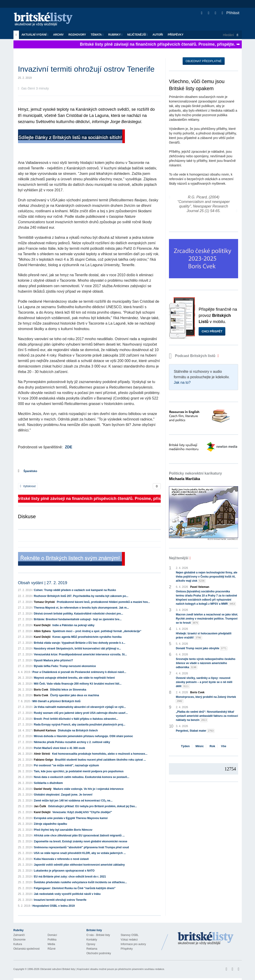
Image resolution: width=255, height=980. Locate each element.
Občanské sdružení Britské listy (57, 969)
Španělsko (30, 471)
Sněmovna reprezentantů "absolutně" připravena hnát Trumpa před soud (81, 847)
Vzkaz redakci (129, 940)
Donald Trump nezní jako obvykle (202, 648)
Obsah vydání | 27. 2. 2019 (43, 583)
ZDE (69, 447)
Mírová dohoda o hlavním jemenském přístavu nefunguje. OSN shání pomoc (84, 736)
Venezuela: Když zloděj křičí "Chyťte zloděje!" (82, 812)
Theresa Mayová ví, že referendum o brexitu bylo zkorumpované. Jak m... (81, 608)
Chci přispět (212, 331)
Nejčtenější (137, 35)
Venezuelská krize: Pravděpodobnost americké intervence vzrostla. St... (81, 654)
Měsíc (200, 746)
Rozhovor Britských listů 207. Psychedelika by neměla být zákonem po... (81, 596)
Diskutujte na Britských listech (78, 730)
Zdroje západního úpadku (51, 824)
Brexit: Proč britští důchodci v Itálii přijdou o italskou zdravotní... (76, 719)
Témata (97, 35)
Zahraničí (19, 935)
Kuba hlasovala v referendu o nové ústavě (61, 859)
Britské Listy (206, 939)
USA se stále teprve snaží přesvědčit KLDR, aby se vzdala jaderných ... (80, 853)
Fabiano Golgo (44, 760)
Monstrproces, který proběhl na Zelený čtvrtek (206, 699)
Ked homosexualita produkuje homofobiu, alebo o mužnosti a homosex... (100, 754)
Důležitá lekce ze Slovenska (68, 690)
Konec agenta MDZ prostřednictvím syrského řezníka (87, 637)
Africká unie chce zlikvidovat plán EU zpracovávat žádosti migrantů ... (79, 835)
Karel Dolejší (42, 625)
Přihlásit (230, 13)
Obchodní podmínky (99, 953)
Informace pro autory (133, 944)
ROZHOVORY (77, 35)
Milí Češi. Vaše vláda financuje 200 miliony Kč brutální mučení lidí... (78, 684)
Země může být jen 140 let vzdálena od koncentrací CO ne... (73, 801)
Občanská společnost (27, 949)
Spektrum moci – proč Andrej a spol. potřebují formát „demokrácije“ (97, 631)
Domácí (52, 935)
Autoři (158, 35)
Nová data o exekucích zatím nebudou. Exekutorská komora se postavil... (82, 777)
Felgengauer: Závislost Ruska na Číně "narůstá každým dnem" (75, 888)
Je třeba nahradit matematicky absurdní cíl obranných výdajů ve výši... (80, 707)
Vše (224, 746)
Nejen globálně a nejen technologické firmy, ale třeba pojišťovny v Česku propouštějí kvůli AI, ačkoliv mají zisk (206, 577)
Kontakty (92, 940)
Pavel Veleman (200, 587)
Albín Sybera (42, 631)
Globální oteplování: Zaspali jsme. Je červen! (63, 795)
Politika (52, 940)
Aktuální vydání (35, 35)
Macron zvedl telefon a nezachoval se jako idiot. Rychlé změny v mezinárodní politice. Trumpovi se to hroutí (207, 619)
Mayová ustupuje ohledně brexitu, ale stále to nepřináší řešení (74, 678)
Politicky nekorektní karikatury (195, 476)
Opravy (91, 944)
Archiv (58, 35)
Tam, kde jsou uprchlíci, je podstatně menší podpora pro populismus (79, 771)
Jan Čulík (40, 806)
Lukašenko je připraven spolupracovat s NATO (64, 871)
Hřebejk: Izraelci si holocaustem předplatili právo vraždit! (204, 636)
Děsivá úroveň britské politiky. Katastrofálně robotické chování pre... (79, 614)
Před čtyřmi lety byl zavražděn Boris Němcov (63, 830)
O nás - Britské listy (98, 935)
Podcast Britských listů (193, 356)
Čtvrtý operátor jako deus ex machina (75, 695)
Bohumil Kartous (45, 730)
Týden (185, 746)
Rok (212, 746)
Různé (52, 949)
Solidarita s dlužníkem (49, 783)
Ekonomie (20, 940)
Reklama (92, 949)
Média (51, 944)
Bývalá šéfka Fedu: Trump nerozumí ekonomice (65, 666)
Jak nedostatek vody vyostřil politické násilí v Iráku (67, 894)
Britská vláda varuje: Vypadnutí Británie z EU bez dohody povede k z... (80, 643)
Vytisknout (28, 486)
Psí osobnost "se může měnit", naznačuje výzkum (67, 765)
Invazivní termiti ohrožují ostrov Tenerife (60, 900)
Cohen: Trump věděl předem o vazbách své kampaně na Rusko (75, 590)
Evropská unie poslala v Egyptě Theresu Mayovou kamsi (71, 818)
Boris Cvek (41, 690)
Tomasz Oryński (45, 602)
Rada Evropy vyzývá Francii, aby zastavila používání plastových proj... (80, 725)
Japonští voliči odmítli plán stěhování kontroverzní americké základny (79, 865)
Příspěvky (176, 35)
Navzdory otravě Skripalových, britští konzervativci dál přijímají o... (78, 649)
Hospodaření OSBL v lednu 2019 (54, 906)
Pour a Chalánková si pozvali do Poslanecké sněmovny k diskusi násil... (79, 672)
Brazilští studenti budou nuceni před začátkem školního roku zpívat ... (100, 760)
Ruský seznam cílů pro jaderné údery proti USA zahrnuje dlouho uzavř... (81, 713)
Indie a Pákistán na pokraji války (74, 625)
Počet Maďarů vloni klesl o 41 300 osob (60, 748)
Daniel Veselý (43, 789)
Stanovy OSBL (130, 935)
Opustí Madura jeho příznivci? (54, 660)
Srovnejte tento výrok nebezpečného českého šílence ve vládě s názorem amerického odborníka (206, 663)
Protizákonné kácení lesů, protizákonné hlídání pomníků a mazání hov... (103, 602)
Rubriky (115, 35)
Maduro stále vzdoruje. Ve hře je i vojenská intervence (88, 789)
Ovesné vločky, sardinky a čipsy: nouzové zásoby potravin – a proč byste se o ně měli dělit (204, 682)
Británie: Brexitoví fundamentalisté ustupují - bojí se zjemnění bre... (78, 619)
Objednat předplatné (204, 61)
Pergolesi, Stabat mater (195, 731)
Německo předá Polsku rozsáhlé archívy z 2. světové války (72, 742)
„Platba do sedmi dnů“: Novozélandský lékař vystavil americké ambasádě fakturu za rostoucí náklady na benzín (207, 716)
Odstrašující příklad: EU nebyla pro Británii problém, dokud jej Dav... (92, 806)
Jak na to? (182, 382)
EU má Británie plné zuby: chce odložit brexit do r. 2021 (70, 877)
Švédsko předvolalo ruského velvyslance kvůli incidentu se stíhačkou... (81, 882)
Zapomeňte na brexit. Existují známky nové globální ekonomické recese (81, 841)
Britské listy (45, 20)
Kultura (18, 944)
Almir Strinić (42, 754)
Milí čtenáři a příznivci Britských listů (57, 701)
